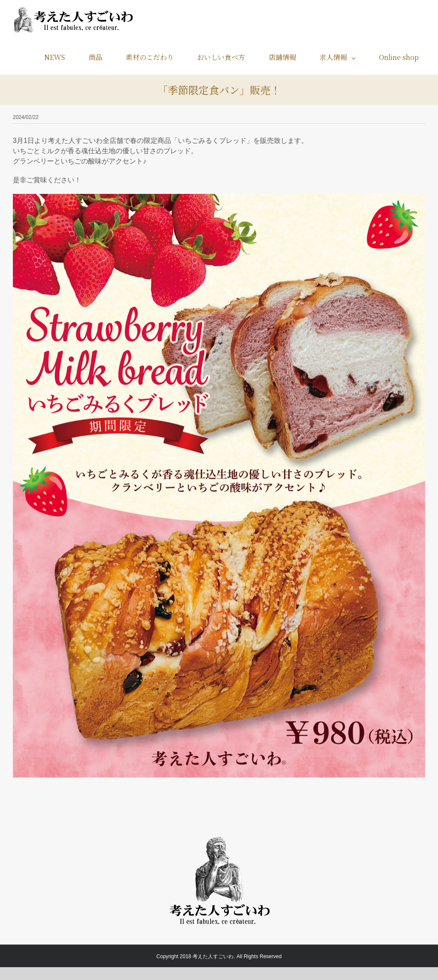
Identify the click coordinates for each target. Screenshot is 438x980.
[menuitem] (60, 57)
